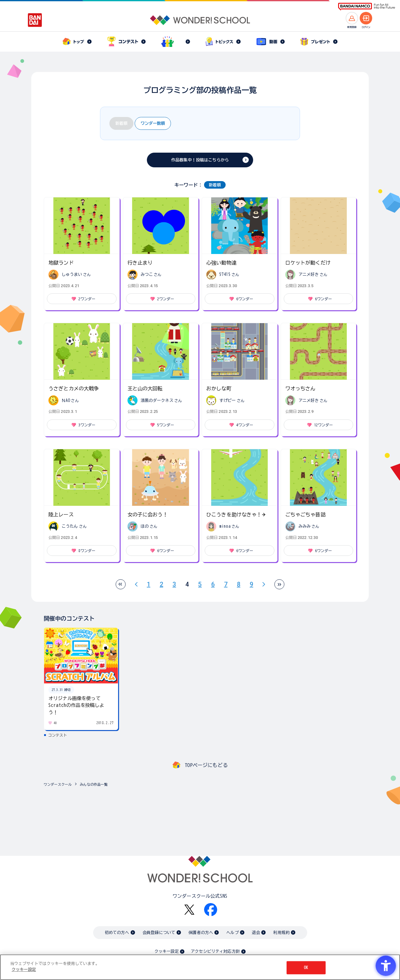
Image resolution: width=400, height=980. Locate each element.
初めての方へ (117, 933)
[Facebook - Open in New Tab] (211, 910)
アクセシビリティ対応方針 (215, 951)
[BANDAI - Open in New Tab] (35, 20)
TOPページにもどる (206, 765)
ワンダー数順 (153, 123)
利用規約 (281, 933)
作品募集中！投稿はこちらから (200, 160)
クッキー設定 (167, 951)
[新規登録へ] (352, 18)
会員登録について (159, 933)
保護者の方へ (201, 933)
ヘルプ (232, 933)
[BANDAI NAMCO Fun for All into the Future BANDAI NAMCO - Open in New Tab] (367, 7)
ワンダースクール (58, 784)
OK (306, 968)
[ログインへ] (366, 18)
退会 (256, 933)
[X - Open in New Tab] (189, 910)
